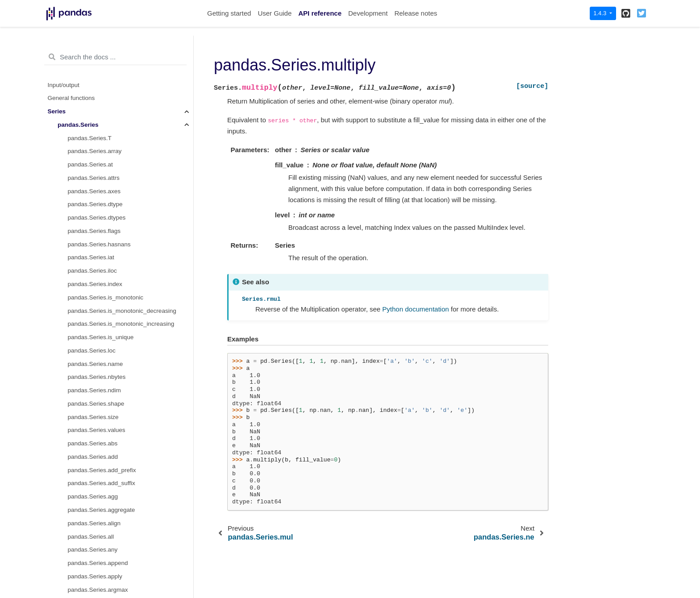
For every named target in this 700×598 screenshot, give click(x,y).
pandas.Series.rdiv (93, 366)
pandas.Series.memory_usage (109, 48)
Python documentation (415, 309)
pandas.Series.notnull (97, 167)
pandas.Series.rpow (94, 579)
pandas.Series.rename (98, 419)
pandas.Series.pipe (94, 233)
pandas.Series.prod (94, 286)
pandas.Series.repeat (96, 459)
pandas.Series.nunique (99, 193)
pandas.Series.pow (94, 273)
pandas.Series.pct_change (104, 220)
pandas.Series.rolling (96, 552)
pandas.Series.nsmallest (101, 180)
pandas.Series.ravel (94, 353)
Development (368, 13)
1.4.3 (601, 13)
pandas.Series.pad (93, 207)
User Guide (275, 13)
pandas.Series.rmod (95, 525)
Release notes (416, 13)
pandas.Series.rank (94, 339)
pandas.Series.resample (100, 486)
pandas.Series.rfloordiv (99, 512)
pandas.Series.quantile (98, 313)
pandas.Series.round (96, 565)
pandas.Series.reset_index (104, 499)
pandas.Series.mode (96, 87)
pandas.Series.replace (98, 472)
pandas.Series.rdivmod (99, 380)
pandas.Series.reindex (98, 393)
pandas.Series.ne (91, 127)
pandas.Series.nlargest (99, 140)
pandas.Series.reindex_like (104, 406)
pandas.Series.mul (93, 101)
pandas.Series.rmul (94, 539)
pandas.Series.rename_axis (105, 433)
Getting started (229, 13)
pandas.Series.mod (94, 74)
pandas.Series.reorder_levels (107, 446)
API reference (320, 13)
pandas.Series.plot (93, 247)
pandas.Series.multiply (101, 114)
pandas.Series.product (98, 300)
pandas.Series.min (93, 60)
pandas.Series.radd (94, 326)
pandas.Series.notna (96, 154)
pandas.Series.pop (93, 260)
